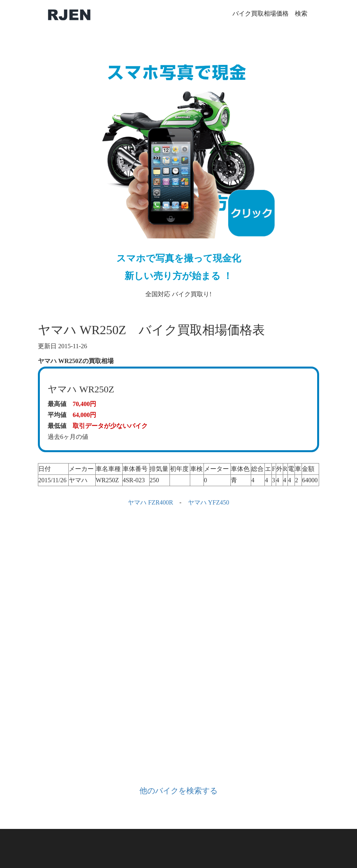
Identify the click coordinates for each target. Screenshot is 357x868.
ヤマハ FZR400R (150, 502)
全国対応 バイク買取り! (178, 170)
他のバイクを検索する (178, 791)
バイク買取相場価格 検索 (270, 13)
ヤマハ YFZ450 (209, 502)
